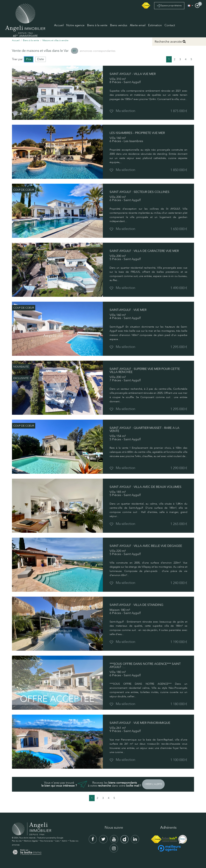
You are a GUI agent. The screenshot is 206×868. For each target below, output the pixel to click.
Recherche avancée (170, 42)
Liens (57, 841)
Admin (65, 841)
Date (41, 59)
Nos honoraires (47, 841)
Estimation (155, 25)
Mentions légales (31, 841)
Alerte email (138, 25)
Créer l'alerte (153, 784)
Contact (170, 25)
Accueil (59, 25)
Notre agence (75, 25)
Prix (29, 59)
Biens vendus (119, 25)
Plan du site (17, 841)
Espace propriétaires (169, 6)
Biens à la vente (97, 25)
